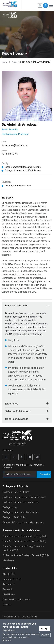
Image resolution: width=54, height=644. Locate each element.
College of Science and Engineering (21, 502)
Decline (45, 635)
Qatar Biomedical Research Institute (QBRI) (25, 536)
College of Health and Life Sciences (21, 512)
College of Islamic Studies (16, 492)
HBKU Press (9, 594)
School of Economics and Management (23, 522)
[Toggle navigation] (51, 5)
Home (5, 62)
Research (8, 589)
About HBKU (9, 574)
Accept (45, 629)
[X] (22, 457)
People (15, 62)
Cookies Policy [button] (29, 617)
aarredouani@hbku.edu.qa (14, 145)
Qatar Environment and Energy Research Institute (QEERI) (23, 548)
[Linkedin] (6, 457)
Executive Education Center (17, 599)
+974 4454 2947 (10, 154)
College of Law (10, 507)
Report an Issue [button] (11, 617)
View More (8, 560)
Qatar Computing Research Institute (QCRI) (24, 541)
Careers (7, 605)
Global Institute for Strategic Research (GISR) (26, 555)
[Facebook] (14, 457)
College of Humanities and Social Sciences (24, 497)
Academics (9, 584)
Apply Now (40, 5)
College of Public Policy (15, 517)
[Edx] (37, 457)
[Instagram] (29, 457)
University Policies (12, 579)
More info (7, 641)
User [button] (46, 5)
